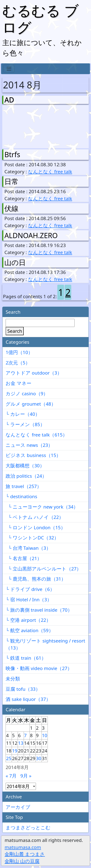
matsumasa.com (23, 847)
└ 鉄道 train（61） (26, 658)
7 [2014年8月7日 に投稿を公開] (25, 735)
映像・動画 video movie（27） (39, 668)
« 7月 (11, 776)
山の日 (15, 262)
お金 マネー (18, 383)
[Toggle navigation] (9, 69)
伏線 (11, 208)
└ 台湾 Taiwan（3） (28, 548)
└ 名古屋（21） (24, 558)
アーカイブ (18, 807)
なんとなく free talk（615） (36, 435)
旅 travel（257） (24, 486)
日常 (11, 181)
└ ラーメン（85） (25, 424)
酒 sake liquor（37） (28, 699)
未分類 (13, 679)
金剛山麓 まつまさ (25, 854)
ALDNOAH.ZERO (31, 235)
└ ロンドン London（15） (36, 527)
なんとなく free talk (50, 172)
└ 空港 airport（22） (28, 620)
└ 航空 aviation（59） (29, 630)
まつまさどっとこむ (28, 828)
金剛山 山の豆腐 (22, 861)
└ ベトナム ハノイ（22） (35, 517)
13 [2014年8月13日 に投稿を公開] (21, 743)
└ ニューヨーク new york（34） (42, 507)
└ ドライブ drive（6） (30, 589)
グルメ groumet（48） (31, 404)
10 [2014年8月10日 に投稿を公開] (45, 735)
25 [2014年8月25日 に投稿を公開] (9, 758)
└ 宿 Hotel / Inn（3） (29, 600)
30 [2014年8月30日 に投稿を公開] (39, 758)
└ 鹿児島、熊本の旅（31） (36, 579)
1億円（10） (19, 352)
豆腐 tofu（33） (23, 689)
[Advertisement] (26, 126)
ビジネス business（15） (33, 455)
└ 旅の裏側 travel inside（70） (39, 610)
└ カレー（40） (23, 414)
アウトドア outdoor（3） (34, 373)
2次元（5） (18, 363)
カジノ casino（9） (27, 394)
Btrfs (12, 154)
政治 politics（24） (26, 476)
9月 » (26, 776)
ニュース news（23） (29, 445)
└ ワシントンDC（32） (32, 538)
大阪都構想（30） (25, 466)
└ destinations (21, 496)
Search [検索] (15, 331)
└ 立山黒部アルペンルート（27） (43, 569)
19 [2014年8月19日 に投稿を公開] (15, 751)
